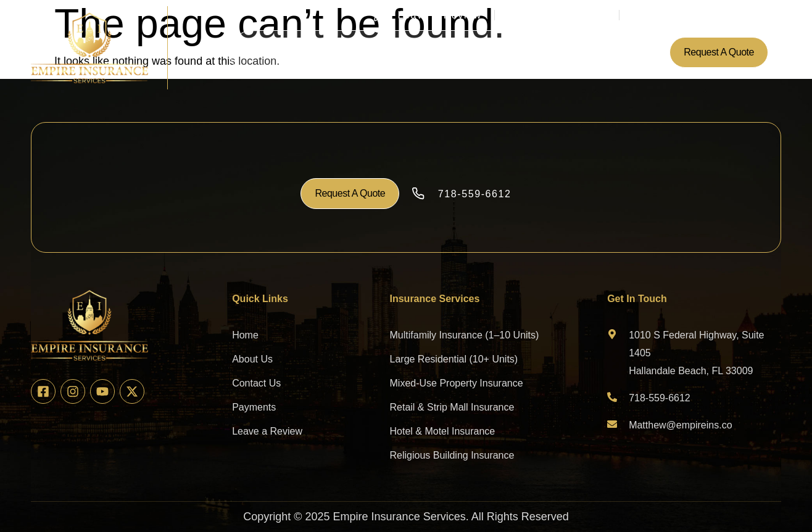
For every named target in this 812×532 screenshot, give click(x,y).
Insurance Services (398, 52)
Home (265, 52)
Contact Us (545, 52)
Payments (483, 52)
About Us (313, 52)
